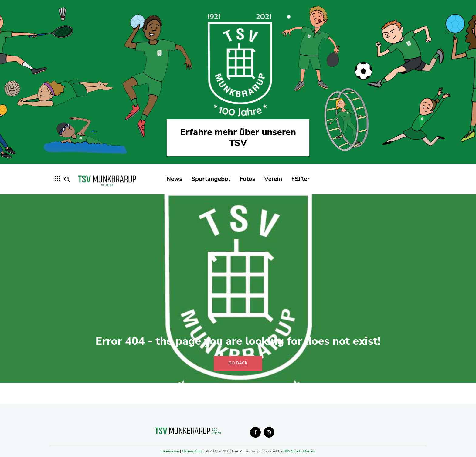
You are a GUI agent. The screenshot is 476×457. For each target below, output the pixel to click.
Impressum (170, 451)
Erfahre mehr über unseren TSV (238, 138)
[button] (67, 179)
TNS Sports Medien (299, 451)
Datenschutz (192, 451)
